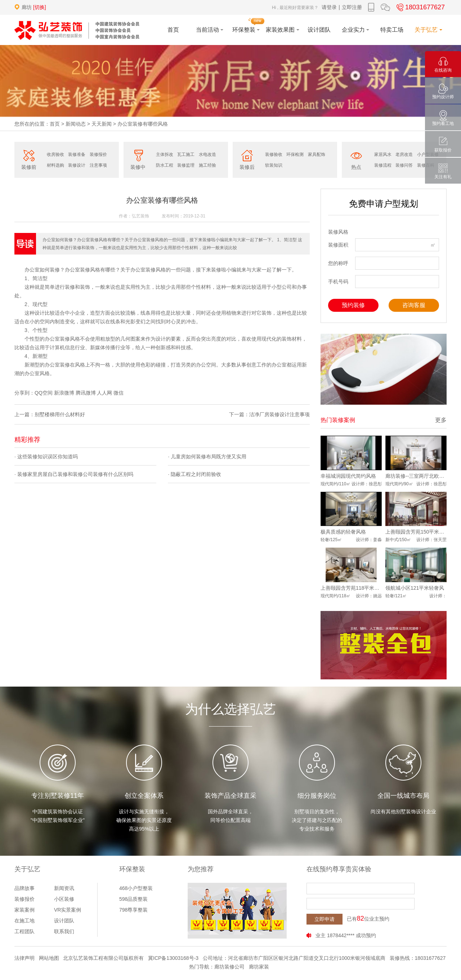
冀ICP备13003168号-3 (173, 958)
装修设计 (77, 165)
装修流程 (383, 165)
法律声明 (24, 958)
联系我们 (64, 931)
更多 (441, 420)
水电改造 (207, 154)
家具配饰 (317, 154)
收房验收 (55, 154)
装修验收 (274, 154)
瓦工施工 (186, 154)
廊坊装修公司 (229, 967)
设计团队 (64, 921)
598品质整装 (133, 899)
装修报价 (98, 154)
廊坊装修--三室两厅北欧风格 (416, 476)
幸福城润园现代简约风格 (348, 476)
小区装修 (64, 899)
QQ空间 (44, 393)
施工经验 (207, 165)
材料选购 (55, 165)
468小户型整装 (136, 888)
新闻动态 (76, 124)
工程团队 (24, 931)
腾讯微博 (86, 393)
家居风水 (383, 154)
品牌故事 (24, 888)
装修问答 (404, 165)
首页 (55, 124)
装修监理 (186, 165)
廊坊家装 (259, 967)
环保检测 (295, 154)
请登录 (329, 7)
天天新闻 (102, 124)
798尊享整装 (133, 910)
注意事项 (98, 165)
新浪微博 (64, 393)
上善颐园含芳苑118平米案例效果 (351, 588)
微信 (118, 393)
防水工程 (165, 165)
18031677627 (420, 7)
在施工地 (24, 921)
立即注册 (352, 7)
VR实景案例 (68, 910)
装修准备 (77, 154)
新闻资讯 (64, 888)
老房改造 (404, 154)
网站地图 (49, 958)
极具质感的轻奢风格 (343, 532)
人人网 (104, 393)
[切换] (40, 7)
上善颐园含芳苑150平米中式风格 (416, 532)
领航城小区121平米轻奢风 (415, 588)
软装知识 (274, 165)
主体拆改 (165, 154)
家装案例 (24, 910)
